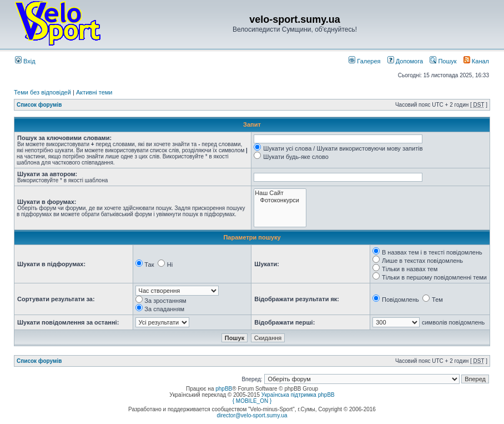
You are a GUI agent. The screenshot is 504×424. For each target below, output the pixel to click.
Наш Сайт (280, 193)
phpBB (224, 389)
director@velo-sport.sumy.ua (252, 415)
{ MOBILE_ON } (252, 401)
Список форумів (39, 105)
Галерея (364, 61)
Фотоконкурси (280, 200)
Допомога (405, 61)
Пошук (443, 61)
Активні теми (94, 92)
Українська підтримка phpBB (298, 395)
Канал (476, 61)
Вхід (25, 61)
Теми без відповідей (42, 92)
